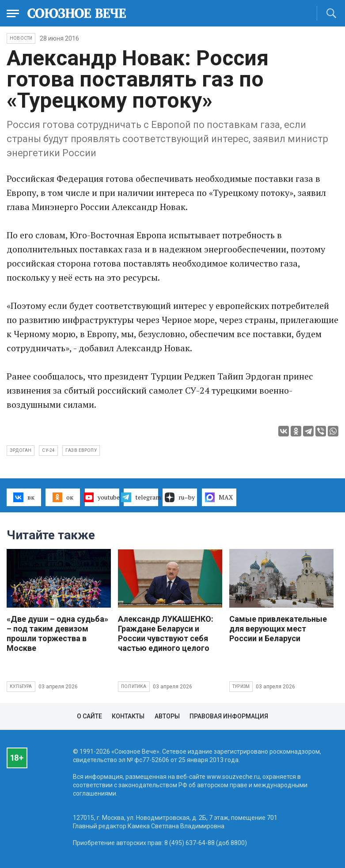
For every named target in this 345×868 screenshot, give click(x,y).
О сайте (89, 716)
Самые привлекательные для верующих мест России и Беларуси (278, 629)
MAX (219, 497)
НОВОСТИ (21, 38)
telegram (141, 497)
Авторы (167, 716)
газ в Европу (81, 450)
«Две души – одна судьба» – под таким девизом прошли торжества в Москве (57, 633)
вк (24, 497)
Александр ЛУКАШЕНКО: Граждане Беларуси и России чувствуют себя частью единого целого (166, 633)
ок (63, 497)
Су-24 (48, 450)
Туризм (241, 686)
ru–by (180, 497)
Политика (134, 686)
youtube (102, 497)
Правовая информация (229, 716)
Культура (21, 686)
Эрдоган (21, 450)
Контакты (128, 716)
